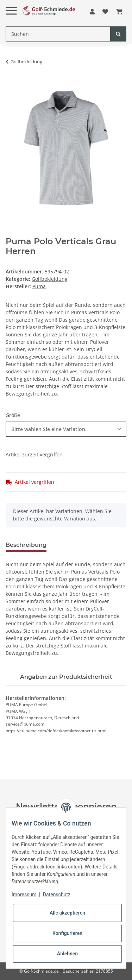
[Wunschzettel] (105, 12)
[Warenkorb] (119, 12)
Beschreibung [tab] (26, 545)
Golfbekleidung (50, 279)
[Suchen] (58, 34)
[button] (92, 12)
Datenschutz (57, 894)
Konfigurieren (67, 933)
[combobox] (66, 429)
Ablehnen (67, 954)
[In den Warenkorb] (11, 84)
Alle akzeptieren (67, 913)
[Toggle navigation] (11, 5)
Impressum (24, 894)
